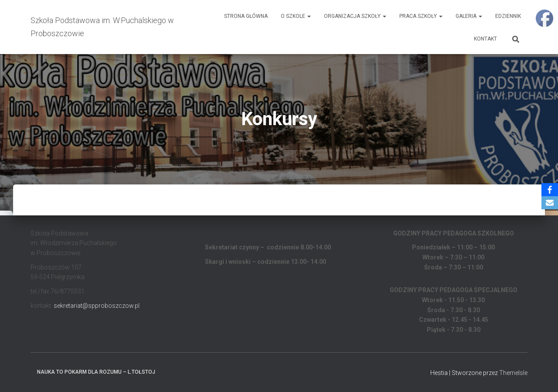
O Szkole (296, 16)
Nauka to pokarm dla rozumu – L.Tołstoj (96, 372)
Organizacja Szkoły (355, 16)
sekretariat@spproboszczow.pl (97, 306)
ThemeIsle (513, 373)
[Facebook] (550, 190)
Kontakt (485, 39)
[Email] (550, 203)
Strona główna (246, 16)
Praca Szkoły (421, 16)
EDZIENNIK (508, 16)
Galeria (469, 16)
